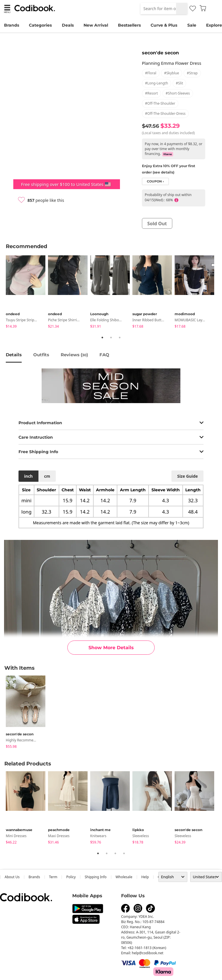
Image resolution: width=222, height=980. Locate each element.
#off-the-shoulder (160, 103)
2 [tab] (111, 337)
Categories (40, 25)
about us (12, 877)
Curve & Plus (164, 25)
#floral (151, 73)
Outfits (41, 355)
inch (29, 476)
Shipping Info (96, 877)
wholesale (124, 877)
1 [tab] (102, 337)
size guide (187, 476)
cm (47, 476)
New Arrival (96, 25)
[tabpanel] (27, 293)
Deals (68, 25)
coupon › (155, 181)
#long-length (157, 83)
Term (53, 877)
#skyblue (172, 73)
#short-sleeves (178, 93)
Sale (192, 25)
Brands (12, 25)
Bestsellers (129, 25)
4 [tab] (124, 853)
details (14, 355)
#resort (151, 93)
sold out (157, 224)
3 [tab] (120, 337)
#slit (179, 83)
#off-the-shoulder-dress (165, 113)
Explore (214, 25)
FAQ (104, 355)
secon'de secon (160, 53)
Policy (71, 877)
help (145, 877)
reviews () (74, 355)
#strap (192, 73)
